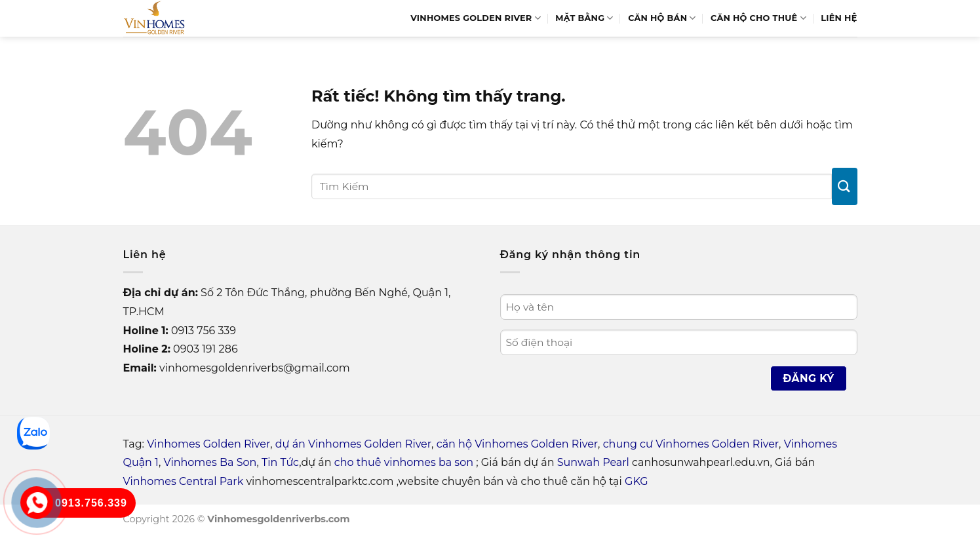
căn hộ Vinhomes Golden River (517, 444)
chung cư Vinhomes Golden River (691, 444)
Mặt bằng (584, 18)
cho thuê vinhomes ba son (404, 462)
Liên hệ (839, 18)
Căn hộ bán (662, 18)
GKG (636, 481)
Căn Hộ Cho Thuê (758, 18)
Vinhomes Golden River (476, 18)
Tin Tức (280, 462)
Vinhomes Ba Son (210, 462)
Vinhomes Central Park (184, 481)
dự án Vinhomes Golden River (353, 444)
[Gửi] (845, 186)
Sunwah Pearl (593, 462)
